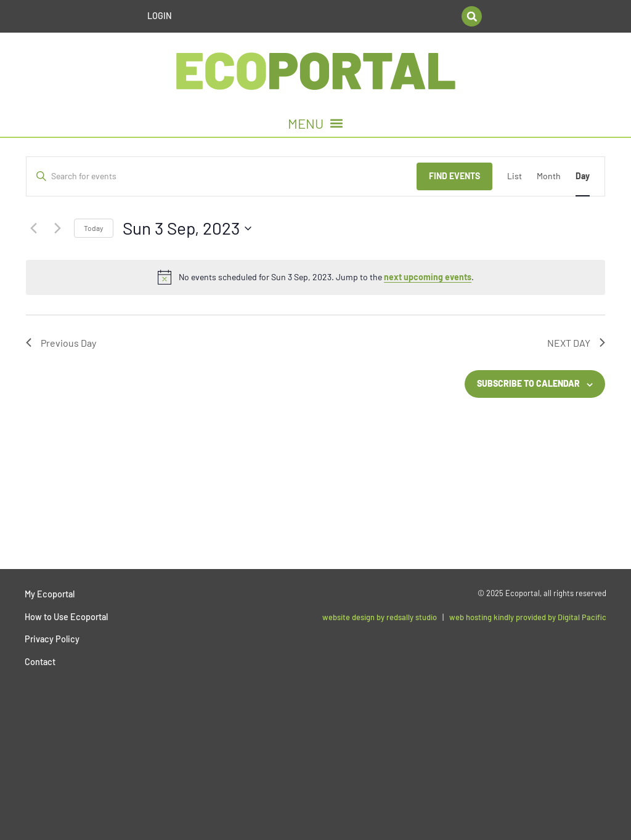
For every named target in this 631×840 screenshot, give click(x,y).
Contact (40, 662)
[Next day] (57, 228)
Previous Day (61, 343)
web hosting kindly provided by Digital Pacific (528, 617)
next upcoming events (428, 277)
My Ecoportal (50, 594)
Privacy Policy (52, 639)
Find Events (454, 176)
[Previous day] (33, 228)
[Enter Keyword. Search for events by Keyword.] (222, 176)
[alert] (315, 277)
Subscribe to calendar (528, 383)
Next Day (576, 343)
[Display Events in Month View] (549, 176)
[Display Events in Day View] (583, 176)
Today (94, 228)
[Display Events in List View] (515, 176)
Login (160, 16)
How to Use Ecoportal (66, 617)
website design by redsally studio (380, 617)
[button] (472, 16)
